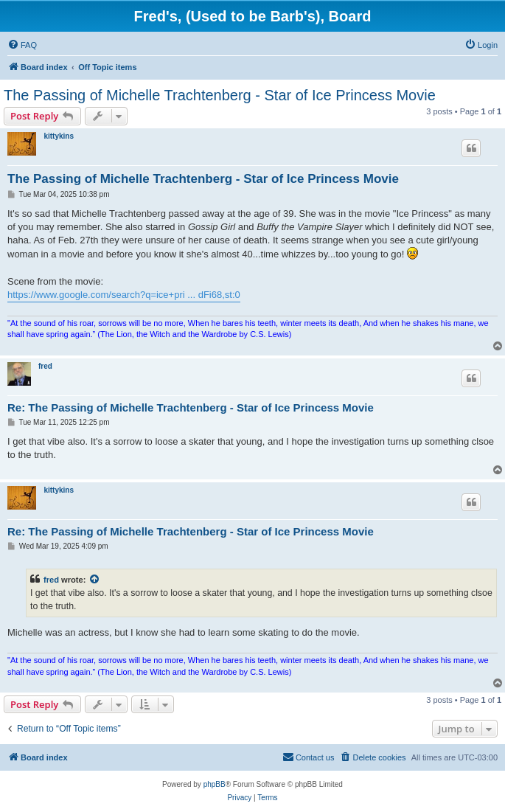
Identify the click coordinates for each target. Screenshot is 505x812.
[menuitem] (22, 45)
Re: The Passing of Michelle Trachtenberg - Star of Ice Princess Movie (191, 407)
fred (45, 366)
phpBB (215, 784)
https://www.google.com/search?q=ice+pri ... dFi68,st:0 (124, 295)
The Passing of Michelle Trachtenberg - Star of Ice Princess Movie (220, 95)
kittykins (59, 136)
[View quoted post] (95, 580)
